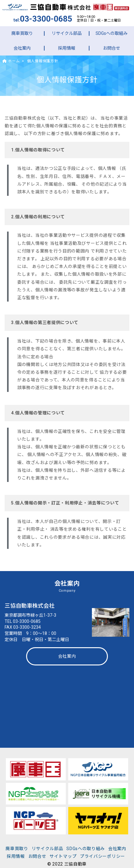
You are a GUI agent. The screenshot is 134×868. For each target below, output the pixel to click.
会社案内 (22, 48)
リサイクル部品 (67, 33)
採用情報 (67, 48)
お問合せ (112, 48)
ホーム (11, 61)
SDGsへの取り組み (86, 849)
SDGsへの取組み (112, 33)
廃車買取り (22, 33)
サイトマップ (63, 856)
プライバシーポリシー (102, 856)
